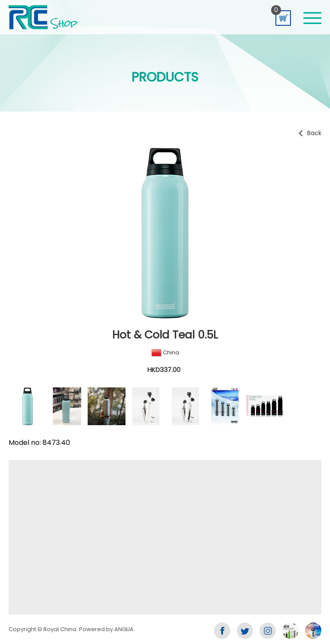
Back (314, 133)
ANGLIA (124, 629)
